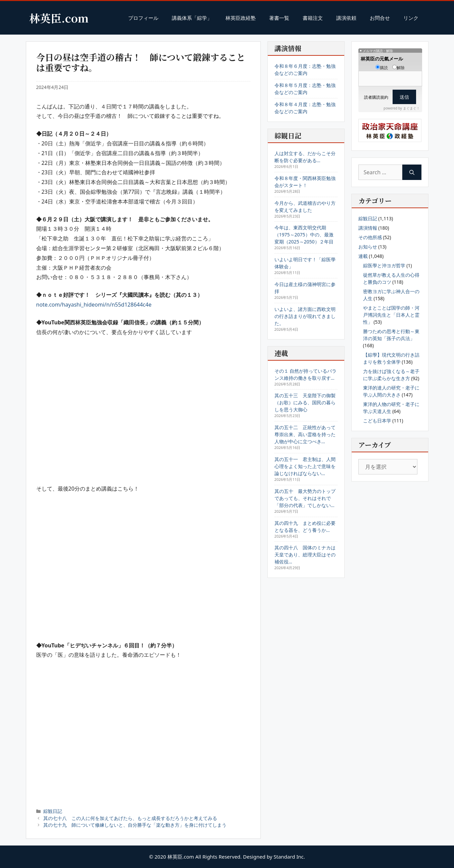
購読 (382, 68)
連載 (363, 256)
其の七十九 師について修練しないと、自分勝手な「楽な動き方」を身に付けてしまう (135, 825)
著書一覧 (279, 18)
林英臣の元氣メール (382, 59)
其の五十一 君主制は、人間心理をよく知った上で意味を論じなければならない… (305, 466)
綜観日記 (53, 811)
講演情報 (368, 228)
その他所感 (370, 237)
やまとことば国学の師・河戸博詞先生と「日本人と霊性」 (391, 315)
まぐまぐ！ (411, 108)
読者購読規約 (376, 97)
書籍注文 (313, 18)
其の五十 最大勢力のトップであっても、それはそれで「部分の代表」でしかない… (305, 498)
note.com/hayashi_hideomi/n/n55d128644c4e (94, 305)
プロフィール (143, 18)
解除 (398, 68)
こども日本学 (377, 421)
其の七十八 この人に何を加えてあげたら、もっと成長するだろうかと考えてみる (130, 818)
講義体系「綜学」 (192, 18)
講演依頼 (346, 18)
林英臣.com (59, 18)
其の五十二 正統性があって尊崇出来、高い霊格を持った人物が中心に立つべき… (305, 434)
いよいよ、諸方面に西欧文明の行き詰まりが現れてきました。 (305, 316)
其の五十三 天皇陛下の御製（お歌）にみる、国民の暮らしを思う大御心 (305, 402)
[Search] (412, 172)
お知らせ (368, 247)
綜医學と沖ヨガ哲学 (384, 265)
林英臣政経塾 (241, 18)
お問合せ (380, 18)
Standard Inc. (289, 857)
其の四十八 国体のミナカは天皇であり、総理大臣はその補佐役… (305, 555)
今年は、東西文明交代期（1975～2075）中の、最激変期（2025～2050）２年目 (304, 235)
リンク (411, 18)
